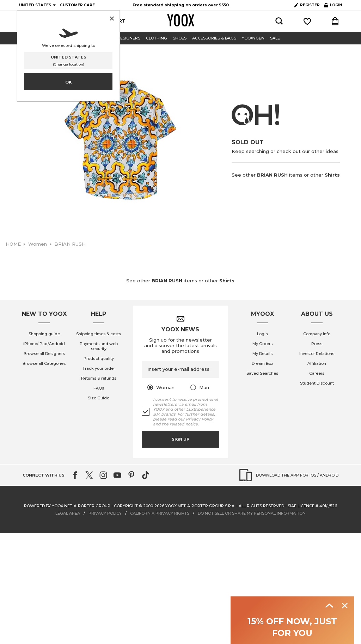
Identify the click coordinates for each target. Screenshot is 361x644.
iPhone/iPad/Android (44, 344)
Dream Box (262, 363)
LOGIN (333, 5)
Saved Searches (262, 373)
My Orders (262, 344)
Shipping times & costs (99, 334)
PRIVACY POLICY (105, 513)
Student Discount (317, 383)
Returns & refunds (99, 378)
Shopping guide (44, 334)
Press (317, 344)
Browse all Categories (44, 363)
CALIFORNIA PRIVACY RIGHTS (160, 513)
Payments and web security (99, 346)
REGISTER (307, 5)
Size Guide (99, 398)
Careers (317, 373)
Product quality (99, 358)
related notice (184, 424)
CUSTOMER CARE (77, 5)
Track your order (99, 368)
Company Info (317, 334)
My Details (262, 354)
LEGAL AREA (68, 513)
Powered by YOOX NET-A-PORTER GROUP (67, 506)
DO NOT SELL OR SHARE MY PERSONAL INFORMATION (252, 513)
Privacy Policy (199, 419)
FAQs (99, 388)
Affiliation (317, 363)
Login (262, 334)
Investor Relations (317, 354)
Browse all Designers (44, 354)
